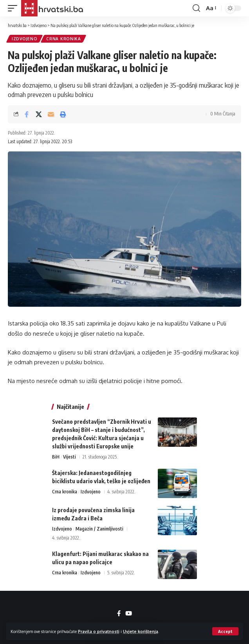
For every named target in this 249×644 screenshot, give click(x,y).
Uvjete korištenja (141, 631)
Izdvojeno (24, 39)
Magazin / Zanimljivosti (99, 529)
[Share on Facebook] (27, 114)
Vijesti (69, 457)
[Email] (51, 114)
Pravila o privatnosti (99, 631)
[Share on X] (39, 114)
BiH (56, 457)
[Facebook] (119, 613)
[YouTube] (129, 613)
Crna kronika (63, 39)
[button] (225, 631)
